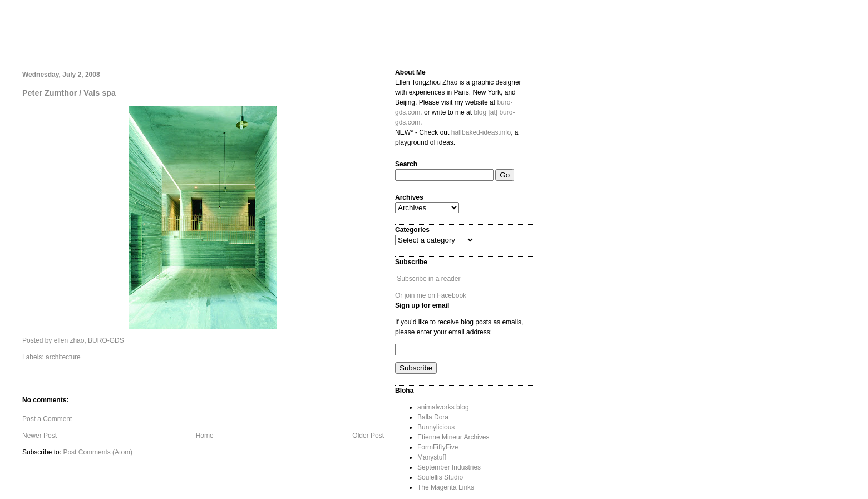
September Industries (449, 467)
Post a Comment (47, 419)
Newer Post (40, 436)
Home (205, 436)
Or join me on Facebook (431, 295)
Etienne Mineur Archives (453, 437)
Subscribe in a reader (428, 279)
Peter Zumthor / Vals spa (69, 93)
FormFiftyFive (438, 447)
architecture (63, 357)
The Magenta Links (446, 487)
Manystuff (432, 457)
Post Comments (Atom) (98, 452)
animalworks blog (443, 407)
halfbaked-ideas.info (481, 132)
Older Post (368, 436)
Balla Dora (433, 417)
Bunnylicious (436, 427)
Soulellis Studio (440, 477)
